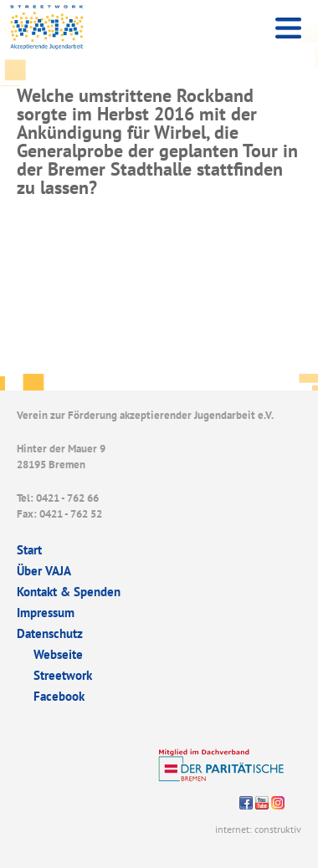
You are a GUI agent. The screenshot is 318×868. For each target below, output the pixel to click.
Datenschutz (50, 633)
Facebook (59, 696)
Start (29, 550)
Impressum (46, 613)
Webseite (58, 654)
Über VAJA (44, 571)
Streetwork (63, 675)
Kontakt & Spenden (69, 592)
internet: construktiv (258, 829)
